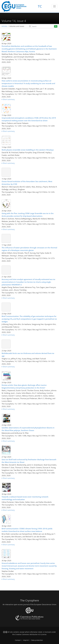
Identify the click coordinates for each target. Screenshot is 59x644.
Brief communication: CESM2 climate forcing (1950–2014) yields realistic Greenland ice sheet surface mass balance (27, 530)
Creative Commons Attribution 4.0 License (31, 634)
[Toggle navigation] (54, 6)
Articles (4, 26)
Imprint (26, 640)
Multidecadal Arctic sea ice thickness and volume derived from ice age (28, 355)
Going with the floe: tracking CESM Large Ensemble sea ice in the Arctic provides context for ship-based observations (28, 215)
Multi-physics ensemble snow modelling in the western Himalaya (28, 150)
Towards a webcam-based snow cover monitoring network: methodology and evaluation (25, 498)
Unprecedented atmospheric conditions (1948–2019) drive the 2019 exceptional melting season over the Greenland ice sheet (29, 119)
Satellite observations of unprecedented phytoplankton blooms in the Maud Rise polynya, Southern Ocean (28, 429)
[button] (30, 26)
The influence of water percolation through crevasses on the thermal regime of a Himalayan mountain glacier (29, 249)
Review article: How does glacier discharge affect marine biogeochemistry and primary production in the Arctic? (24, 386)
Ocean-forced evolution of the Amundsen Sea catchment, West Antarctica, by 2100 (27, 183)
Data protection (37, 640)
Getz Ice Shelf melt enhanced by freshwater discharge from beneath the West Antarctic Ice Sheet (29, 461)
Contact (18, 640)
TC (40, 6)
